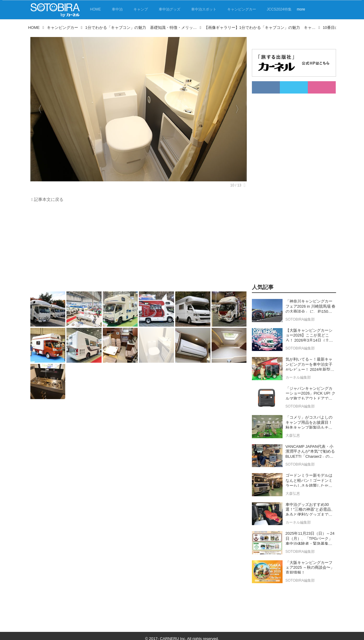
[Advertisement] (137, 248)
